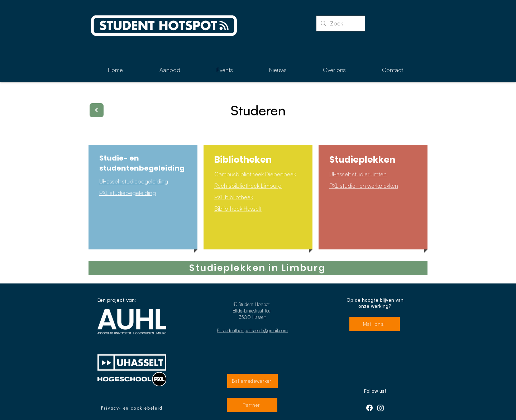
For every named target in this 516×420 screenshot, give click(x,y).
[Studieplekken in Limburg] (258, 268)
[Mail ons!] (375, 324)
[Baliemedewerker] (252, 381)
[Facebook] (369, 408)
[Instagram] (381, 408)
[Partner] (252, 405)
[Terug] (97, 110)
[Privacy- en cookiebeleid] (132, 408)
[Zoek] (340, 23)
